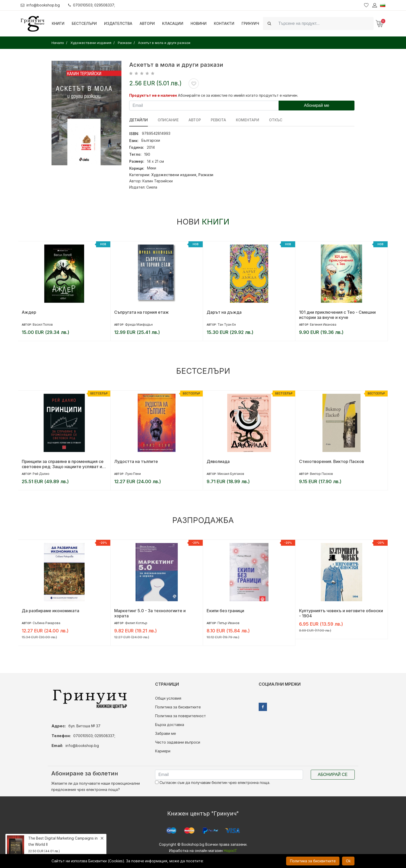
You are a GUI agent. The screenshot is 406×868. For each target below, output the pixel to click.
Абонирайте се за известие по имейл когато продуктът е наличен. (238, 95)
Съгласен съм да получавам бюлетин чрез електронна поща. (213, 783)
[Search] (324, 23)
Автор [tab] (195, 120)
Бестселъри (84, 23)
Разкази (206, 175)
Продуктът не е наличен (153, 95)
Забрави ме (165, 733)
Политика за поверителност (180, 716)
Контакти (224, 23)
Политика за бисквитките (178, 707)
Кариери (163, 751)
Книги (58, 23)
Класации (173, 23)
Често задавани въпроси (178, 742)
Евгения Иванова (323, 324)
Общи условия (168, 698)
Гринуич (250, 23)
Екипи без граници (225, 611)
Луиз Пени (133, 474)
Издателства (118, 23)
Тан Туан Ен (227, 324)
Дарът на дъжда (224, 312)
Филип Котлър (136, 623)
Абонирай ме (317, 105)
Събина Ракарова (46, 623)
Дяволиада (218, 461)
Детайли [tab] (139, 120)
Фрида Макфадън (139, 324)
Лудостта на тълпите (136, 461)
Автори (147, 23)
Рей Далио (41, 474)
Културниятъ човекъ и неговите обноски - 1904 (341, 613)
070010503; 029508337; (92, 5)
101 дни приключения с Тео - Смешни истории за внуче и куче (337, 315)
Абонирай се (333, 775)
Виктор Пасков (321, 474)
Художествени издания (174, 175)
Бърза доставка (170, 725)
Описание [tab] (168, 120)
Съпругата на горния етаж (142, 312)
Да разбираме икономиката (50, 611)
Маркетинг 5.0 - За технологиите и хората (150, 613)
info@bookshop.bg (40, 5)
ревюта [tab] (218, 120)
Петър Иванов (229, 623)
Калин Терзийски (158, 181)
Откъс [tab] (276, 120)
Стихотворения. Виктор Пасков (332, 461)
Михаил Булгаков (231, 474)
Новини (199, 23)
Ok (348, 861)
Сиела (152, 187)
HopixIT (230, 851)
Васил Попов (43, 324)
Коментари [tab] (248, 120)
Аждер (29, 312)
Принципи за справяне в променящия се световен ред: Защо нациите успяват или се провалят (64, 464)
